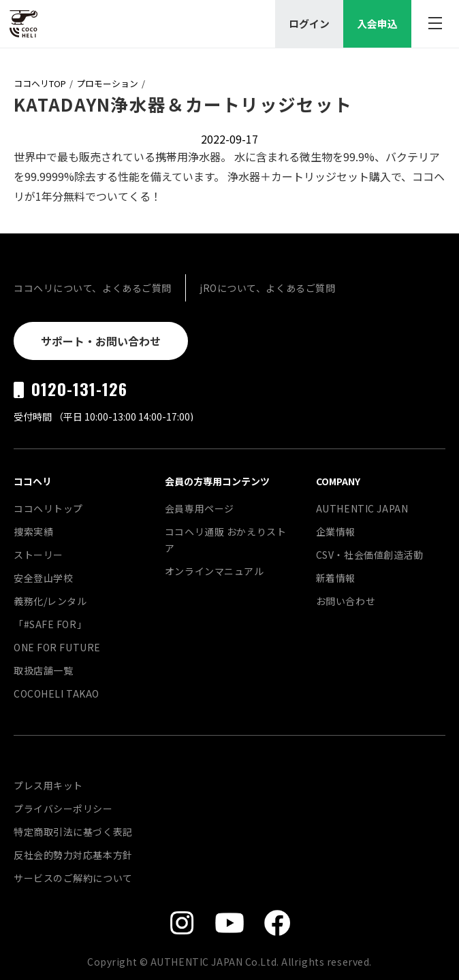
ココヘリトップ (48, 508)
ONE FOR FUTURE (57, 647)
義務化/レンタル (50, 601)
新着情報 (336, 578)
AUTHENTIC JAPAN (362, 508)
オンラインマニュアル (215, 571)
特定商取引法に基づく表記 (73, 832)
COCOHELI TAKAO (57, 693)
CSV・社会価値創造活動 (370, 555)
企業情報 (336, 532)
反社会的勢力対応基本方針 (73, 855)
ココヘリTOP (40, 83)
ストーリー (38, 555)
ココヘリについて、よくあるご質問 (93, 288)
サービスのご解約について (73, 878)
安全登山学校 (43, 578)
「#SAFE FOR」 (50, 624)
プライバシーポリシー (63, 808)
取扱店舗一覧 (43, 670)
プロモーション (107, 83)
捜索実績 (33, 532)
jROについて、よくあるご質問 (267, 288)
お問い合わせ (346, 601)
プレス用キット (48, 785)
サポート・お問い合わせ (101, 341)
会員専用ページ (200, 508)
